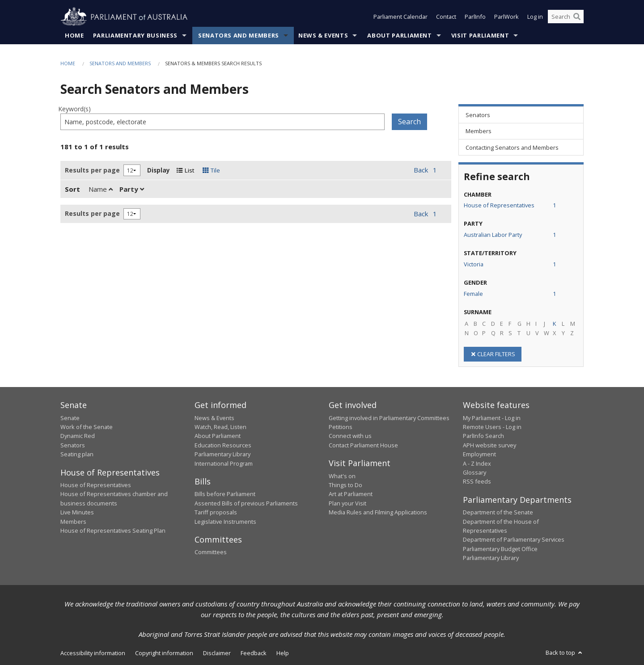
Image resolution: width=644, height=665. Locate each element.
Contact (446, 17)
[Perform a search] (577, 17)
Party (132, 189)
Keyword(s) (74, 109)
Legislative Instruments (225, 522)
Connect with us (350, 436)
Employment (479, 455)
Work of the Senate (87, 427)
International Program (224, 463)
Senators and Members (239, 35)
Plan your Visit (347, 503)
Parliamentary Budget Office (500, 549)
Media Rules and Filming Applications (378, 513)
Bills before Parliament (225, 494)
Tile (211, 170)
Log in (535, 17)
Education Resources (223, 445)
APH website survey (489, 445)
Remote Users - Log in (492, 427)
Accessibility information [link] (93, 653)
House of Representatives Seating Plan (113, 530)
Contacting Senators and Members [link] (512, 147)
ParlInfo (475, 17)
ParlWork (506, 17)
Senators (73, 445)
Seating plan (77, 455)
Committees (211, 552)
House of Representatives (96, 485)
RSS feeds (477, 482)
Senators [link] (478, 115)
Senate (70, 418)
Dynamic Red (78, 436)
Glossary (475, 472)
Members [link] (479, 131)
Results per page (92, 170)
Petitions (341, 427)
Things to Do (345, 485)
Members (73, 522)
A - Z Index (477, 463)
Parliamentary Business (135, 35)
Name (101, 189)
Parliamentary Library (222, 455)
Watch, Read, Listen (220, 427)
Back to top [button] (565, 652)
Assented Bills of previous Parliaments (246, 503)
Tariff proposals (216, 513)
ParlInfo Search (483, 436)
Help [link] (283, 653)
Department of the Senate (498, 513)
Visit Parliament (480, 35)
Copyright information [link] (164, 653)
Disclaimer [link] (217, 653)
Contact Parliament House (363, 445)
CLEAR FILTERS (493, 354)
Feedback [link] (254, 653)
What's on (342, 476)
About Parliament (399, 35)
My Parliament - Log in (492, 418)
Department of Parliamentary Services (514, 540)
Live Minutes (77, 513)
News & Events (323, 35)
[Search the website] (566, 17)
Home (74, 35)
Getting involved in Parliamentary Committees (389, 418)
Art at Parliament (351, 494)
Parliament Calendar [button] (400, 17)
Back (421, 170)
